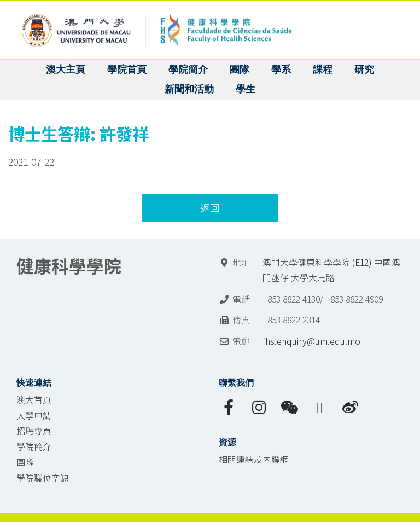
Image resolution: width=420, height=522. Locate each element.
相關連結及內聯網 (254, 459)
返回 (210, 208)
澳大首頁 (34, 400)
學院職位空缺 (43, 478)
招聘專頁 (34, 431)
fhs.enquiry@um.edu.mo (311, 341)
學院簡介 (34, 447)
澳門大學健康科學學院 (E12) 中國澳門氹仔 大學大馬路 (331, 270)
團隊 (25, 462)
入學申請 (34, 416)
